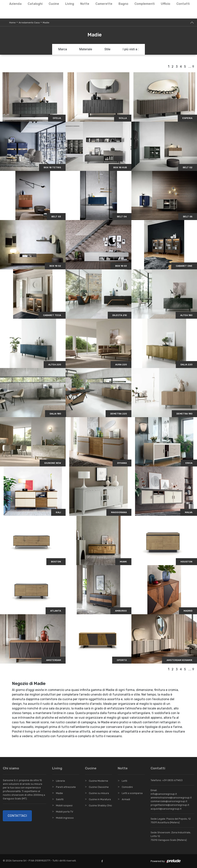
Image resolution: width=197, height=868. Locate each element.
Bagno (123, 4)
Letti (124, 781)
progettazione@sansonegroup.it (170, 805)
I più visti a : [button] (131, 49)
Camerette (104, 4)
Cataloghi (35, 4)
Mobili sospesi (64, 805)
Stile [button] (107, 49)
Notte (85, 4)
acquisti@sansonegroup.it (166, 809)
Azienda (15, 4)
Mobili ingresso (65, 818)
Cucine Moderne (98, 781)
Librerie (61, 781)
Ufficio (166, 4)
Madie (46, 23)
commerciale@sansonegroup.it (169, 801)
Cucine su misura (99, 793)
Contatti (183, 4)
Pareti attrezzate (66, 787)
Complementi (145, 4)
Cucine (54, 4)
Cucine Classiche (99, 787)
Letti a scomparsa (132, 793)
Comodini (127, 787)
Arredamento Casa (29, 23)
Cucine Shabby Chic (100, 805)
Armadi (126, 799)
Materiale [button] (86, 49)
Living (70, 4)
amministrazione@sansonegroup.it (171, 798)
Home (12, 23)
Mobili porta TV (65, 812)
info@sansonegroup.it (164, 794)
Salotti (60, 799)
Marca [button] (63, 49)
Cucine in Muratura (100, 799)
